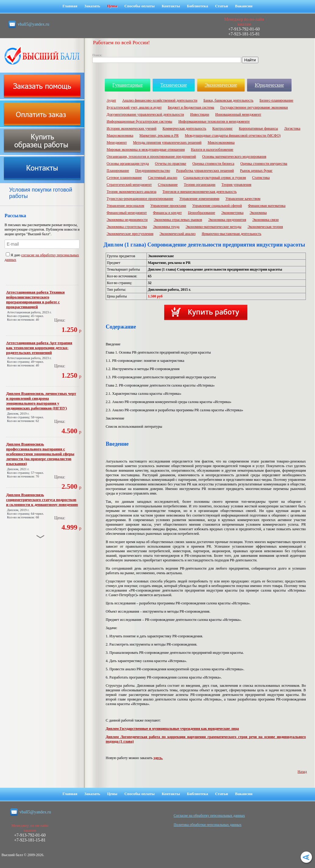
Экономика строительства (127, 227)
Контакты (171, 6)
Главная (70, 6)
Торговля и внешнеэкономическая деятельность (200, 192)
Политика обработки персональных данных (208, 825)
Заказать (92, 6)
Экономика (258, 213)
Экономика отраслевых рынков (178, 220)
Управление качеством (243, 199)
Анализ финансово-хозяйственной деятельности (160, 100)
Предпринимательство (153, 171)
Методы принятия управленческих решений (167, 142)
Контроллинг (223, 128)
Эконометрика (232, 213)
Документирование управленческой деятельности (145, 114)
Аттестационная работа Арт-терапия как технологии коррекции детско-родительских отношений (39, 348)
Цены (112, 6)
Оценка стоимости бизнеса (213, 164)
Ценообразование (202, 213)
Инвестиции (200, 114)
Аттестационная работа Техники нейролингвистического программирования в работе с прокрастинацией (35, 299)
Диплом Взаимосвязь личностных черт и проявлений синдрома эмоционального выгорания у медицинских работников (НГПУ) (41, 401)
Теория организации (200, 185)
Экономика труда (166, 227)
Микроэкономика (221, 142)
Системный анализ (163, 178)
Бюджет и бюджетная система (191, 107)
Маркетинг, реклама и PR (159, 135)
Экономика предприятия (227, 220)
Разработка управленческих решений (205, 171)
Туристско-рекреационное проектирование (140, 199)
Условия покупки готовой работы (41, 193)
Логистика (292, 128)
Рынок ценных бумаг (256, 171)
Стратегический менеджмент (129, 185)
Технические (173, 85)
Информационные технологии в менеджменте (214, 121)
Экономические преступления (130, 234)
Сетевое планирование (124, 178)
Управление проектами (168, 206)
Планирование (118, 171)
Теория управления (236, 185)
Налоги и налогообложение (212, 149)
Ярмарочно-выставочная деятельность (232, 234)
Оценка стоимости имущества (264, 164)
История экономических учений (131, 128)
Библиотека (198, 6)
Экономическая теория (265, 227)
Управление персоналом (125, 206)
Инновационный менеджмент (238, 114)
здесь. (158, 758)
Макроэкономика (120, 135)
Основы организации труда (128, 164)
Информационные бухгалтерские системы (139, 121)
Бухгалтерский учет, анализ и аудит (134, 107)
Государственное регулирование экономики (254, 107)
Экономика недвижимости (127, 220)
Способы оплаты (140, 6)
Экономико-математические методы (213, 227)
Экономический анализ (177, 234)
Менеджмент (117, 142)
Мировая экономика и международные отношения (146, 149)
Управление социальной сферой (217, 206)
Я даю (13, 255)
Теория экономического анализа (131, 192)
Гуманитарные (127, 85)
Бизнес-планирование (276, 100)
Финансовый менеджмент (127, 213)
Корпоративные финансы (258, 128)
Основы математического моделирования (234, 157)
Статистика (261, 178)
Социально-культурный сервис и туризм (215, 178)
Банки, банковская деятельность (228, 100)
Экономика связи (265, 220)
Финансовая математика (267, 206)
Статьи (222, 6)
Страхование (168, 185)
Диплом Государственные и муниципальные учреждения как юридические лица (172, 729)
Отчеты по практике (170, 164)
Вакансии (244, 6)
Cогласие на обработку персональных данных (209, 816)
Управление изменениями (199, 199)
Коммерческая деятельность (184, 128)
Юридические (269, 85)
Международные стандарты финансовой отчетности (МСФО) (233, 135)
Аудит (111, 100)
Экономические (221, 85)
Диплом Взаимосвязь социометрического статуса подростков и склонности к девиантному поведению (42, 500)
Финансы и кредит (167, 213)
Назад (302, 772)
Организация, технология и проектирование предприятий (151, 157)
